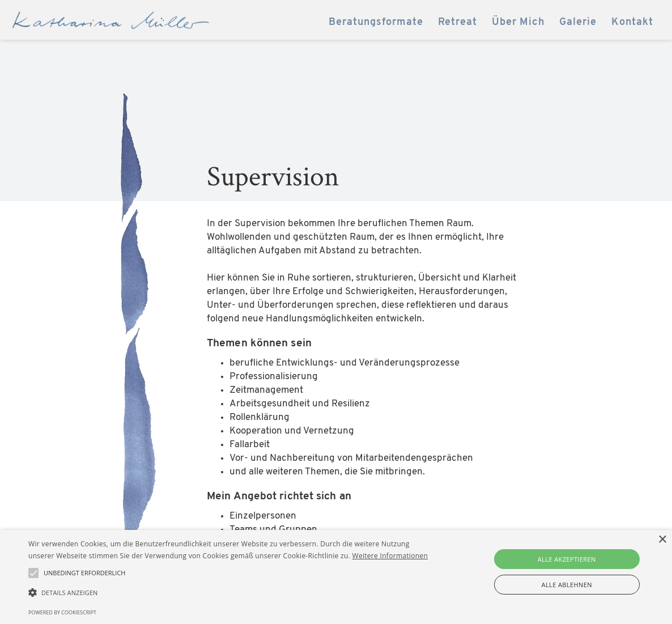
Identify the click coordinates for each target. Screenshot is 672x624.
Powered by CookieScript (62, 612)
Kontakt (632, 22)
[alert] (336, 577)
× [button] (662, 540)
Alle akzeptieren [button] (567, 559)
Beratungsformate (376, 22)
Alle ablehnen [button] (567, 585)
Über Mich (518, 22)
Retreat (458, 22)
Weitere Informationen (390, 556)
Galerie (578, 22)
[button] (228, 593)
